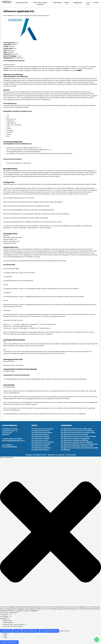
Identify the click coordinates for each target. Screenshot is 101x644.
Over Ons (88, 3)
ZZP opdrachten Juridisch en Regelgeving (75, 438)
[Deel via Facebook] (77, 70)
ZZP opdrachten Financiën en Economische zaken (78, 433)
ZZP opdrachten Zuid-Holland (42, 433)
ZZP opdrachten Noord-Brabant (43, 442)
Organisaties (57, 3)
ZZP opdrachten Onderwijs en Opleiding (75, 440)
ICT (15, 16)
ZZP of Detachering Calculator (40, 3)
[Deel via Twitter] (80, 70)
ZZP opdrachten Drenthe (40, 446)
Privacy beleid (71, 455)
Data (5, 16)
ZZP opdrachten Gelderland (41, 448)
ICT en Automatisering (23, 16)
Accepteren (6, 631)
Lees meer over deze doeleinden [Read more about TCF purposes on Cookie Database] (13, 626)
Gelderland (10, 16)
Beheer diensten (8, 622)
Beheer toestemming (9, 642)
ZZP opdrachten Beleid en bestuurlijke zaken (76, 429)
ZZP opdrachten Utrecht (40, 440)
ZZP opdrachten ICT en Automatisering (74, 435)
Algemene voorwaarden (56, 455)
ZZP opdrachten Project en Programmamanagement (79, 444)
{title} (5, 634)
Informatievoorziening (37, 16)
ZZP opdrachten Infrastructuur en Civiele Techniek (78, 436)
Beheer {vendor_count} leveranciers (14, 624)
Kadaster (46, 16)
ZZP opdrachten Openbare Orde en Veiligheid (77, 442)
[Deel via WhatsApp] (78, 70)
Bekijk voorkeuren (31, 631)
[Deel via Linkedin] (82, 70)
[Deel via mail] (79, 70)
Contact (96, 3)
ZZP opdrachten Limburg (40, 450)
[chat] (97, 640)
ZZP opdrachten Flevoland (41, 431)
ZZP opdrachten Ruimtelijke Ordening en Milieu (77, 446)
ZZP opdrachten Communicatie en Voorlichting (77, 431)
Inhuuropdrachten (22, 3)
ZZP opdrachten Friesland (40, 436)
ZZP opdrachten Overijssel (41, 438)
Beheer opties (8, 621)
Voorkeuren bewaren (50, 631)
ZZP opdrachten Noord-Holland (42, 429)
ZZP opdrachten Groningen (41, 444)
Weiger (17, 631)
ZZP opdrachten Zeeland (40, 435)
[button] (51, 532)
